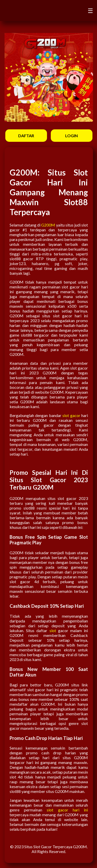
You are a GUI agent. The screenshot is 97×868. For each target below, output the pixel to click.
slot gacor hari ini (67, 810)
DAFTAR (26, 136)
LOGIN (71, 136)
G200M (48, 225)
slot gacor (71, 415)
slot (53, 630)
